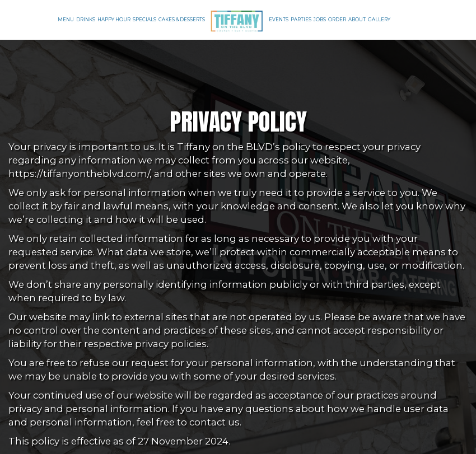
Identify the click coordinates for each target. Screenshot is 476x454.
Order (337, 20)
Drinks (86, 20)
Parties (301, 20)
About (357, 20)
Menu (66, 20)
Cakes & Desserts (182, 20)
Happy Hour (114, 20)
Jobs (320, 20)
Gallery (379, 20)
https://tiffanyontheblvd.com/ (79, 174)
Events (279, 20)
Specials (144, 20)
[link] (237, 20)
